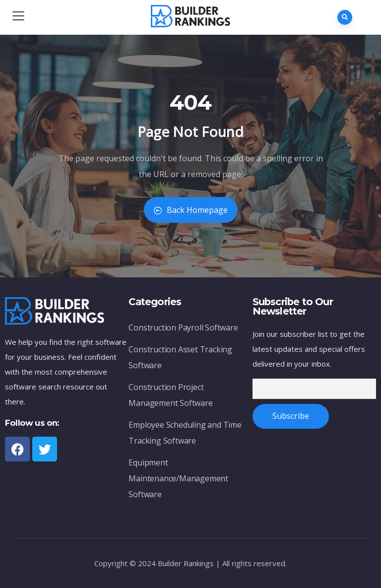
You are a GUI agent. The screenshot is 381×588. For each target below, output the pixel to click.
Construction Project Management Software (170, 395)
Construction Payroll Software (183, 327)
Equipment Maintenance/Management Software (178, 478)
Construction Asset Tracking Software (180, 357)
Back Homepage (191, 210)
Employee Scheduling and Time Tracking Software (185, 433)
